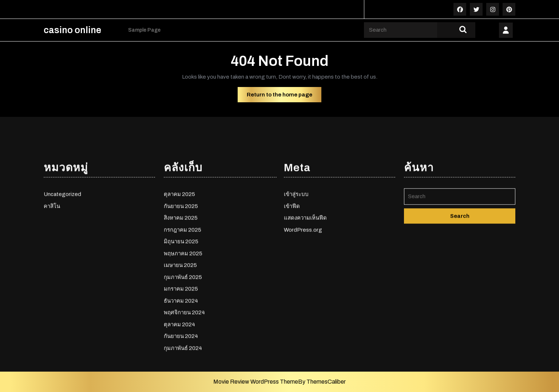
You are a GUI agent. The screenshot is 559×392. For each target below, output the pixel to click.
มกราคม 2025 (181, 355)
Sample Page (144, 30)
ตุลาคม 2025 (179, 260)
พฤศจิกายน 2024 (184, 378)
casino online (72, 30)
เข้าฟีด (292, 272)
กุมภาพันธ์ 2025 (183, 342)
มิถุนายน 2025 (181, 307)
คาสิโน (52, 272)
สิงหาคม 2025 (181, 284)
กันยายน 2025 (181, 272)
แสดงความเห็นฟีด (305, 284)
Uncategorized (62, 260)
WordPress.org (303, 295)
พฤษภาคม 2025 (183, 319)
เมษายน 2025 (180, 331)
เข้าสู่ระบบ (296, 260)
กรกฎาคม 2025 (183, 295)
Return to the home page (284, 96)
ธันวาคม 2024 (181, 366)
